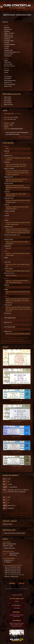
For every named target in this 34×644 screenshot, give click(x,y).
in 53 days (17, 601)
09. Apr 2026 (17, 595)
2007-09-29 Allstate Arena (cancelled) (14, 575)
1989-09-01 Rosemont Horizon (13, 571)
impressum (18, 589)
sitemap (14, 589)
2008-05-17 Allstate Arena (11, 577)
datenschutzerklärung (24, 589)
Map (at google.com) (10, 548)
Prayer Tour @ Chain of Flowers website (15, 533)
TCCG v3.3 (17, 591)
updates (11, 589)
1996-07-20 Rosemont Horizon (13, 573)
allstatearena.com (9, 560)
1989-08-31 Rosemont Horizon (13, 569)
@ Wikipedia (7, 562)
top (6, 589)
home (8, 589)
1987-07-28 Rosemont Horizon (13, 567)
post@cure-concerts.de (17, 626)
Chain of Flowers (27, 137)
